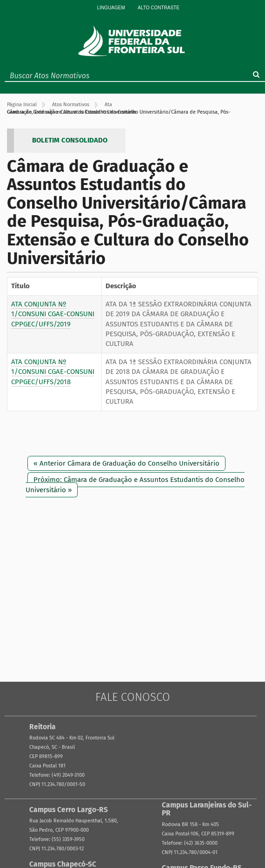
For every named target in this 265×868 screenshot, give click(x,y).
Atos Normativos (71, 105)
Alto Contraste (159, 8)
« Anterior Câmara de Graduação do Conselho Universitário (126, 463)
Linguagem (111, 8)
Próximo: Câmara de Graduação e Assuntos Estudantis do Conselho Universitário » (135, 485)
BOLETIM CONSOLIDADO (70, 140)
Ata (108, 105)
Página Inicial (22, 105)
